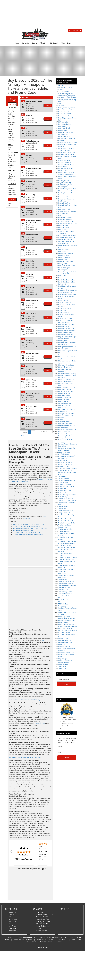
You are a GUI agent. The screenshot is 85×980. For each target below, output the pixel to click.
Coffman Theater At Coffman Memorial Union (67, 163)
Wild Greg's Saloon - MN (66, 653)
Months (11, 170)
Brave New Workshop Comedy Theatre (65, 133)
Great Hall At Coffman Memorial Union (65, 255)
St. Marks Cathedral (65, 484)
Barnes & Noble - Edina (66, 110)
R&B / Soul (11, 122)
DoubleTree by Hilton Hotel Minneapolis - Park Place (67, 190)
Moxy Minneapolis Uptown (67, 373)
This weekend (11, 187)
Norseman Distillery (65, 395)
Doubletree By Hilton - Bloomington (66, 186)
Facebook (12, 921)
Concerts (25, 43)
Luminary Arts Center (65, 318)
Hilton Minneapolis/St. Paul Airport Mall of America (67, 273)
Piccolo (61, 420)
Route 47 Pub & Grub (65, 464)
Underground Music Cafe (66, 620)
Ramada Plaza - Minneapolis (68, 444)
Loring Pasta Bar (64, 312)
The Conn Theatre (64, 531)
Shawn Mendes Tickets (44, 914)
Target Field (62, 509)
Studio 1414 (62, 493)
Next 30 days (12, 194)
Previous (24, 432)
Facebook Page (40, 723)
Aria (60, 104)
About (11, 937)
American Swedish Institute (67, 98)
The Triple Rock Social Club (67, 586)
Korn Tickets (40, 912)
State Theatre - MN (65, 491)
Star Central (62, 488)
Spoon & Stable (63, 482)
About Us (12, 912)
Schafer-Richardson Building (67, 468)
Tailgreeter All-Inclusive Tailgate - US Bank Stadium (67, 500)
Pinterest (12, 931)
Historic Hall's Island (65, 276)
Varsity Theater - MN (65, 642)
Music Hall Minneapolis (66, 381)
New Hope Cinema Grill (66, 389)
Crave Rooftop (63, 167)
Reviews (59, 942)
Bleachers (11, 165)
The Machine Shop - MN (66, 559)
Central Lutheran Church (66, 154)
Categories (13, 107)
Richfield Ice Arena (64, 454)
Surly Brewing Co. (64, 497)
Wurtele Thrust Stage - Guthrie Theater (66, 662)
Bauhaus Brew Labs (65, 116)
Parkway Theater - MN (66, 416)
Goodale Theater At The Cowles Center (66, 242)
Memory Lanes (63, 341)
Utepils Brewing (63, 638)
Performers (13, 152)
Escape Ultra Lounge (65, 217)
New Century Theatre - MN (67, 387)
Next (23, 436)
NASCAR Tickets (42, 924)
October (10, 179)
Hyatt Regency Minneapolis (67, 286)
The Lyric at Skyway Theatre (68, 557)
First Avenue (62, 229)
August (10, 175)
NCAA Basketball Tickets (23, 939)
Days (10, 129)
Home (17, 43)
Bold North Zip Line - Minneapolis (65, 125)
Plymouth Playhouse (65, 424)
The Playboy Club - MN (66, 569)
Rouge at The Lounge (65, 462)
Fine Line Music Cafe (65, 225)
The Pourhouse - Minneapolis (64, 573)
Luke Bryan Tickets (43, 921)
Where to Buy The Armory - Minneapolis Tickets (29, 524)
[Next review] (50, 852)
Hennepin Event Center (66, 262)
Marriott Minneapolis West (67, 331)
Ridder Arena (62, 460)
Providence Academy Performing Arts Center (66, 435)
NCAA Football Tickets (45, 939)
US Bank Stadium (64, 632)
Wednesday (11, 138)
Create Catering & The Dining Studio (66, 170)
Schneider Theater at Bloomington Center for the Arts (67, 472)
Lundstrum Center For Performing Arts (66, 321)
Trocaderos (62, 606)
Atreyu (10, 159)
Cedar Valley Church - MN (67, 152)
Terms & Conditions (25, 937)
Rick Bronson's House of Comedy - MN (66, 457)
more (9, 142)
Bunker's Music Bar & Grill (67, 138)
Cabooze (61, 140)
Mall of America (63, 326)
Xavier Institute (63, 665)
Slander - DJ (12, 155)
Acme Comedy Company (66, 96)
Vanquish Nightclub (65, 640)
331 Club (61, 86)
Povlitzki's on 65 (64, 428)
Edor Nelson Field (64, 209)
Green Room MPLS (65, 258)
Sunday (10, 132)
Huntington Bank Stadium (67, 280)
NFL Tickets (68, 937)
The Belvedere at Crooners (67, 519)
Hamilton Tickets (42, 917)
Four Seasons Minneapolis (67, 235)
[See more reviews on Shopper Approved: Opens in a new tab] (28, 869)
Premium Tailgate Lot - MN (67, 430)
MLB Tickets (31, 942)
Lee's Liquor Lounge (65, 308)
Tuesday (10, 136)
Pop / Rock (11, 110)
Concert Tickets (46, 942)
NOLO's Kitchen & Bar (66, 391)
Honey (60, 278)
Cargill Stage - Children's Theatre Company (66, 149)
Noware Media (63, 401)
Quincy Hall (62, 438)
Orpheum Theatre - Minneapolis (65, 406)
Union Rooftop (63, 622)
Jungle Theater (63, 300)
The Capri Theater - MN (66, 521)
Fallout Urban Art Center (66, 221)
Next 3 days (12, 190)
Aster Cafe (62, 106)
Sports (35, 43)
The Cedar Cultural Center (67, 523)
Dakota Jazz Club (64, 181)
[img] (24, 852)
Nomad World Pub (64, 393)
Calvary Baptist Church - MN (68, 142)
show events (47, 432)
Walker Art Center (64, 646)
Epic (60, 215)
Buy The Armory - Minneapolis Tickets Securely (24, 700)
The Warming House (65, 592)
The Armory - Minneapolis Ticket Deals (26, 530)
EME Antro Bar (63, 213)
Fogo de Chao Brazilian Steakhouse (66, 232)
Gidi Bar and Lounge (65, 239)
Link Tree (12, 926)
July (9, 173)
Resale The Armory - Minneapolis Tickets (26, 526)
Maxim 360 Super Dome (66, 335)
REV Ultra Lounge (64, 452)
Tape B (10, 157)
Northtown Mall (63, 399)
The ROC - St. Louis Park (66, 582)
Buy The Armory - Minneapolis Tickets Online (28, 534)
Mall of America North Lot (67, 329)
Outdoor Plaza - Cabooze (67, 410)
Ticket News (66, 43)
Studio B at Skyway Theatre (67, 495)
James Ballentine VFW (65, 292)
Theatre (43, 43)
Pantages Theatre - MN (66, 414)
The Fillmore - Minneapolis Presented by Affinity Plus (67, 542)
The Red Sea (62, 580)
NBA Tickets (76, 939)
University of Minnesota (66, 628)
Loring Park (62, 310)
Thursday (11, 140)
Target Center (63, 507)
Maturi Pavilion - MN (65, 333)
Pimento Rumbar (64, 422)
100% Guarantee (53, 937)
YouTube (12, 928)
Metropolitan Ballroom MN (67, 347)
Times (10, 145)
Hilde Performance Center (67, 266)
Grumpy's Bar (63, 260)
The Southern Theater (66, 584)
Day (9, 149)
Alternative (11, 116)
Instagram (13, 919)
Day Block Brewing (65, 183)
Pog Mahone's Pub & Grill (67, 426)
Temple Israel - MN (65, 513)
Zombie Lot (62, 669)
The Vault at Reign (64, 588)
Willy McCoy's (63, 659)
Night (9, 147)
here (43, 640)
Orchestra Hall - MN (65, 403)
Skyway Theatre (63, 478)
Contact (40, 937)
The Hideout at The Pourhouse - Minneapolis (66, 546)
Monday (10, 134)
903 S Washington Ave (66, 94)
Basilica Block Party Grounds (68, 112)
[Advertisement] (41, 14)
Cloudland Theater (64, 160)
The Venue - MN (64, 590)
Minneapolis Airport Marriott (68, 351)
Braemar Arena (63, 130)
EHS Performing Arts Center (67, 211)
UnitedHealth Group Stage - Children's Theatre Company (68, 625)
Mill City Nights (63, 349)
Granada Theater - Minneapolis (64, 251)
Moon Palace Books (65, 367)
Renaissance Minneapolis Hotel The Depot (67, 449)
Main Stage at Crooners (66, 324)
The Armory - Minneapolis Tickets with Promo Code (30, 528)
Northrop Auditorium (65, 397)
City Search (54, 43)
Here (44, 516)
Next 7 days (12, 192)
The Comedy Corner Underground (65, 526)
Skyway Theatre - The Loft (67, 480)
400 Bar (61, 90)
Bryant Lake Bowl (64, 136)
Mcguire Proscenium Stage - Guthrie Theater (68, 338)
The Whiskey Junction (65, 594)
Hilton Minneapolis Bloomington (64, 269)
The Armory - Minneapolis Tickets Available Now (25, 758)
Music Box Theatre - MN (66, 379)
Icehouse (61, 288)
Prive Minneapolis (64, 432)
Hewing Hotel (63, 264)
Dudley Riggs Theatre (65, 203)
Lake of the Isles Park (65, 302)
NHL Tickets (63, 939)
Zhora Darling (63, 667)
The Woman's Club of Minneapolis (65, 597)
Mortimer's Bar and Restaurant (65, 370)
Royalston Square (64, 466)
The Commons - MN (65, 529)
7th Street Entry (63, 92)
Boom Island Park (64, 128)
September (11, 177)
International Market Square (67, 290)
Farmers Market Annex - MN (68, 223)
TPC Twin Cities (63, 604)
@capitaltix (26, 518)
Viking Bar (62, 644)
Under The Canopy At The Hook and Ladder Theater (67, 617)
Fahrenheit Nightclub (65, 219)
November (11, 181)
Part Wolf (61, 418)
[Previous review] (11, 852)
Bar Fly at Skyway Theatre (67, 108)
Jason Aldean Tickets (43, 919)
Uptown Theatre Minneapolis (68, 630)
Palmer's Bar (62, 412)
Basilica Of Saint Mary (65, 114)
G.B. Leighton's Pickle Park (67, 237)
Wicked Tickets (41, 931)
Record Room (63, 446)
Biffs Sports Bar (63, 122)
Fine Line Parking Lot (65, 227)
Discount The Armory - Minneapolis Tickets (27, 532)
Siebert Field (62, 476)
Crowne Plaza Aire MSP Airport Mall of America (66, 174)
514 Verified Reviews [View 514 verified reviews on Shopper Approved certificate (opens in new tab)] (24, 855)
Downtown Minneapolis (66, 197)
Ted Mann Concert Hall (66, 511)
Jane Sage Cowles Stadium (67, 294)
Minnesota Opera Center (66, 365)
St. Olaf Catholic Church (66, 486)
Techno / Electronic (11, 113)
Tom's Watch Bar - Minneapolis (64, 601)
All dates (12, 184)
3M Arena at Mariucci (65, 88)
